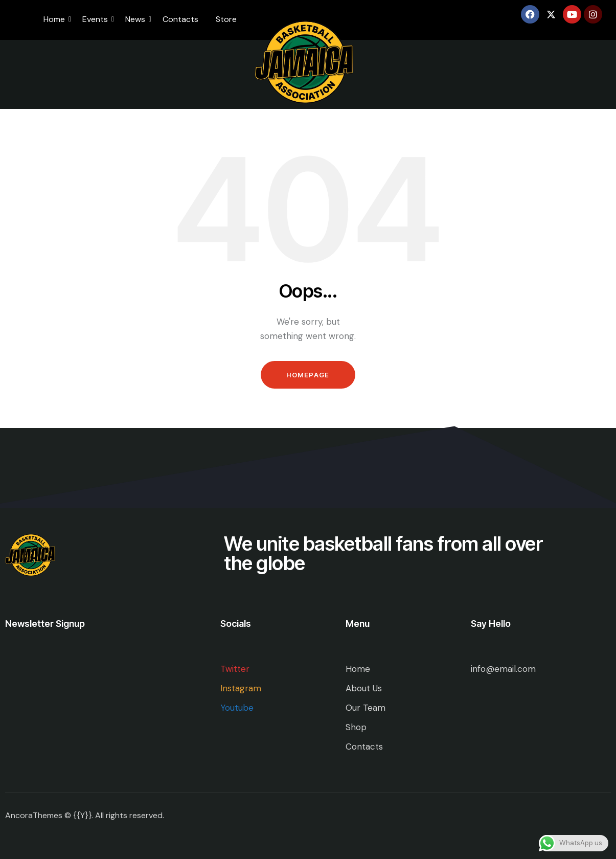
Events (97, 19)
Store (226, 19)
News (137, 19)
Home (56, 19)
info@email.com (503, 669)
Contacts (180, 19)
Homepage (308, 375)
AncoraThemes (34, 815)
